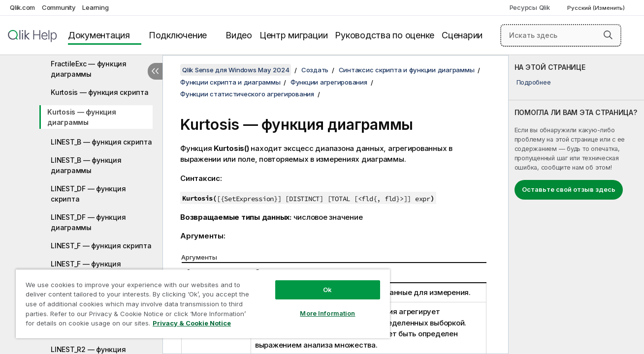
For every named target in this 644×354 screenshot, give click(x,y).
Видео (239, 35)
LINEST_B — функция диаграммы (86, 165)
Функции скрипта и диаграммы (230, 82)
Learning (95, 7)
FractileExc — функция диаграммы (89, 69)
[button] (608, 35)
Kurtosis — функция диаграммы (82, 117)
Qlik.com (22, 7)
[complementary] (576, 205)
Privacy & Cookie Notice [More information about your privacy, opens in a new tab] (192, 323)
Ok (327, 290)
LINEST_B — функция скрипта (101, 142)
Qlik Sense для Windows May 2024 (236, 70)
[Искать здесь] (561, 35)
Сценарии (462, 35)
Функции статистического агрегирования (247, 94)
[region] (203, 304)
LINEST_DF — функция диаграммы (88, 222)
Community (59, 7)
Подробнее (534, 82)
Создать (315, 70)
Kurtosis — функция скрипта (100, 92)
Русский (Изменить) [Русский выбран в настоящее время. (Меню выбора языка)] (597, 8)
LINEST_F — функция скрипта (101, 246)
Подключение (178, 35)
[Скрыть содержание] (155, 71)
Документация (99, 35)
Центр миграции (294, 35)
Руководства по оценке (385, 35)
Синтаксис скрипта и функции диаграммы (407, 70)
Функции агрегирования (329, 82)
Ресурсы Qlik (530, 7)
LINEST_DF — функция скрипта (88, 194)
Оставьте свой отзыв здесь (569, 189)
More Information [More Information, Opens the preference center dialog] (327, 313)
